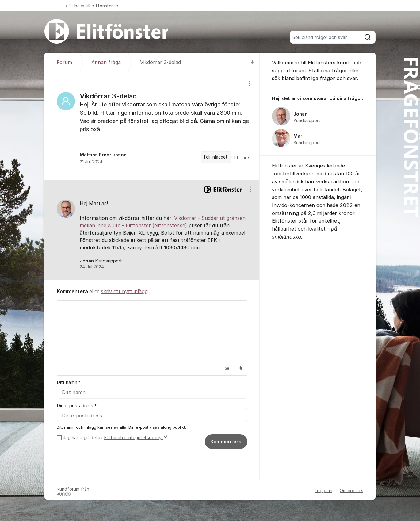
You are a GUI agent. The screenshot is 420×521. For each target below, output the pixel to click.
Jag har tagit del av (114, 438)
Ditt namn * (69, 382)
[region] (152, 126)
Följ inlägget (216, 157)
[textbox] (152, 331)
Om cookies (351, 490)
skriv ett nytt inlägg (124, 291)
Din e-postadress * (77, 406)
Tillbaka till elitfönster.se (92, 6)
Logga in (324, 490)
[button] (227, 368)
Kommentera (226, 442)
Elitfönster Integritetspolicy (133, 438)
